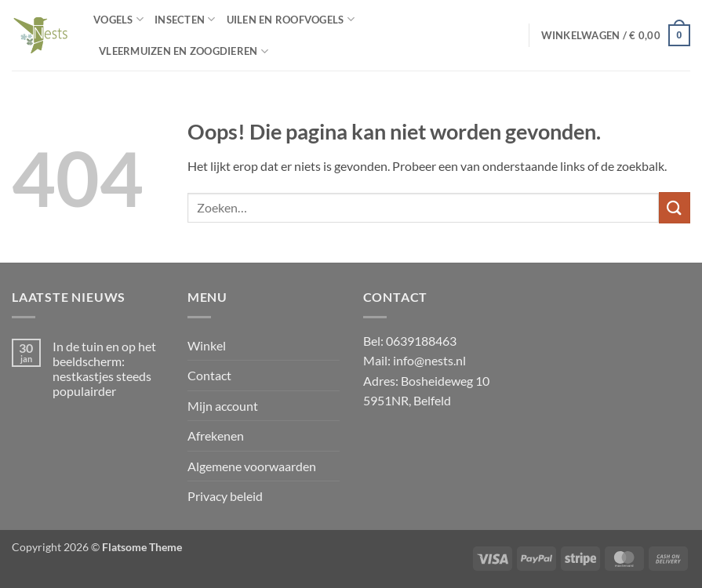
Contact (209, 375)
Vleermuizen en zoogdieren (184, 51)
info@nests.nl (429, 360)
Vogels (118, 19)
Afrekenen (216, 436)
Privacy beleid (225, 496)
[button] (616, 35)
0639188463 (421, 341)
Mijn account (223, 406)
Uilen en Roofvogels (291, 19)
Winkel (207, 345)
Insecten (185, 19)
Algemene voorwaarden (252, 466)
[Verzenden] (675, 207)
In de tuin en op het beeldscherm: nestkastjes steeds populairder (104, 369)
